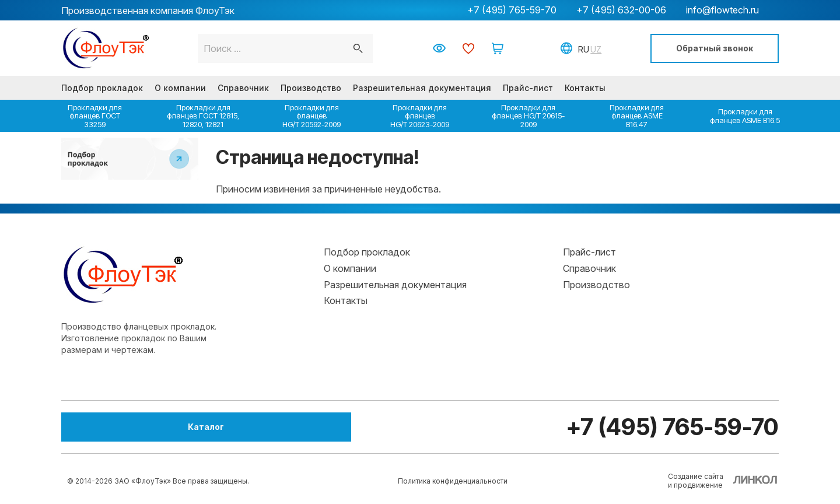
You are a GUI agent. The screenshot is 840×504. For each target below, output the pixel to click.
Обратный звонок (715, 48)
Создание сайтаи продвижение (696, 481)
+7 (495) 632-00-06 (621, 10)
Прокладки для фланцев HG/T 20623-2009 (420, 116)
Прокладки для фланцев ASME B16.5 (745, 116)
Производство (311, 88)
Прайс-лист (528, 88)
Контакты (585, 88)
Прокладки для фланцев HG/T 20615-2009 (528, 116)
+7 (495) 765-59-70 (512, 10)
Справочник (243, 88)
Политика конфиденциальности (453, 481)
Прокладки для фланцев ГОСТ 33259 (95, 116)
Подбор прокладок (102, 88)
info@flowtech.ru (722, 10)
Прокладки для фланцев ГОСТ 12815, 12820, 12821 (203, 116)
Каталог (125, 427)
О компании (180, 88)
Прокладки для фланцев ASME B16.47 (637, 116)
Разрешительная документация (422, 88)
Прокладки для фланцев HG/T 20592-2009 (311, 116)
